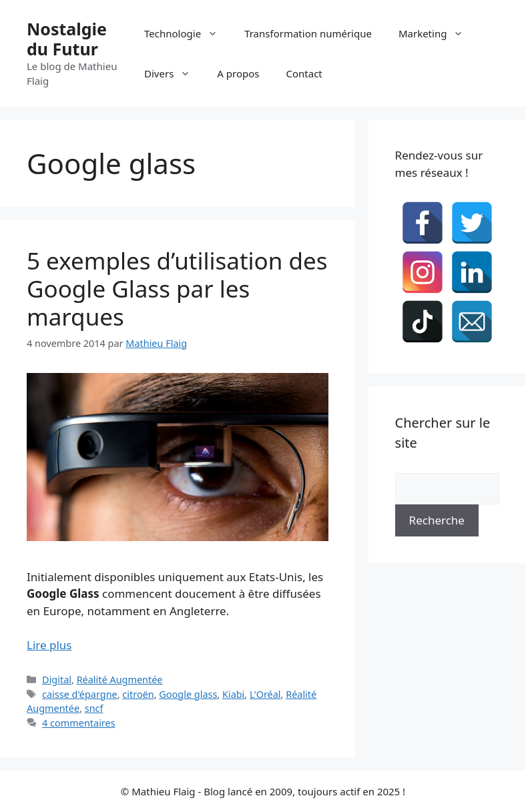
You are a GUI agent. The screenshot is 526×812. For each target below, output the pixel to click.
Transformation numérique (308, 33)
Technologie (188, 33)
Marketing (438, 33)
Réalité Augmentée (120, 680)
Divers (174, 73)
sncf (94, 708)
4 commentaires (79, 723)
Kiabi (233, 694)
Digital (57, 680)
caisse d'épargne (80, 694)
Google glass (188, 694)
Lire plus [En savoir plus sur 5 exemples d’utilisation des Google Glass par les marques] (49, 645)
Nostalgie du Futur (67, 39)
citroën (138, 694)
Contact (304, 73)
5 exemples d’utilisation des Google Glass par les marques (177, 289)
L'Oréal (265, 694)
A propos (238, 73)
